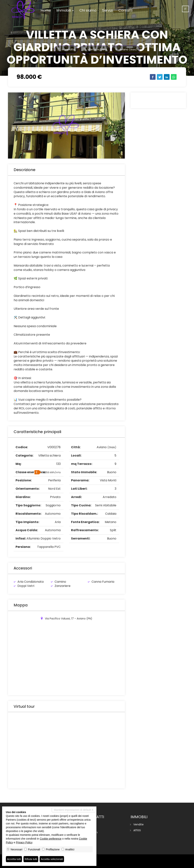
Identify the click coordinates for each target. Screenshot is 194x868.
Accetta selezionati (52, 859)
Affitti (137, 830)
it (185, 9)
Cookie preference (51, 839)
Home (46, 10)
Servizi (107, 10)
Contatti (125, 10)
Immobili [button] (65, 10)
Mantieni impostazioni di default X (74, 810)
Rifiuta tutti (31, 859)
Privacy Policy (24, 842)
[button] (17, 126)
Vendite (138, 824)
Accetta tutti (14, 859)
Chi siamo (88, 10)
